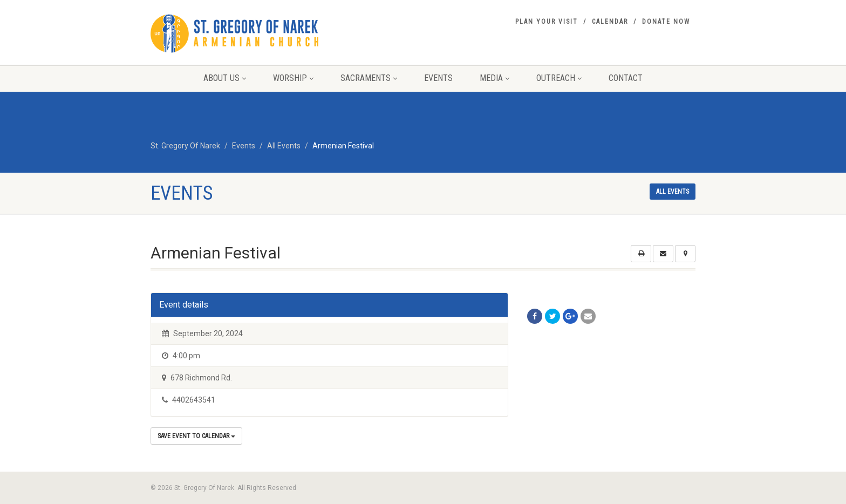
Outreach (559, 78)
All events (673, 192)
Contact (626, 78)
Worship (293, 78)
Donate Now (666, 22)
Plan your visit (547, 22)
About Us (225, 78)
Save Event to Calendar (196, 436)
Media (494, 78)
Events (438, 78)
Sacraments (369, 78)
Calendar (610, 22)
